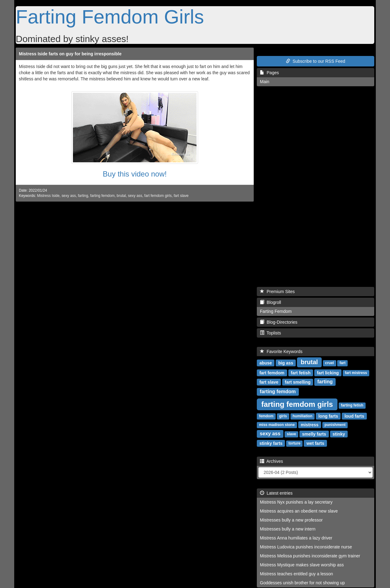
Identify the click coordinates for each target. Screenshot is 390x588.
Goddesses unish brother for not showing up (302, 583)
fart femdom (272, 373)
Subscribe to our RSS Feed (316, 61)
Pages (269, 73)
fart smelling (298, 382)
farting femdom (102, 196)
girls (283, 416)
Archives (271, 461)
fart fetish (301, 373)
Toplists (270, 333)
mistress (310, 424)
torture (295, 443)
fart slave (181, 196)
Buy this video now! (135, 174)
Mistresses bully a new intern (288, 529)
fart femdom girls (158, 196)
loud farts (354, 416)
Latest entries (276, 493)
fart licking (328, 373)
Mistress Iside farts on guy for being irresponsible (70, 54)
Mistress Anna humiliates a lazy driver (296, 538)
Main (265, 82)
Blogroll (270, 302)
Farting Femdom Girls (110, 17)
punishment (335, 425)
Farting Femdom (276, 311)
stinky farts (271, 443)
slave (291, 434)
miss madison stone (277, 425)
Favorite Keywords (281, 352)
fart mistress (356, 373)
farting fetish (352, 405)
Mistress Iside (48, 196)
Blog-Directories (279, 322)
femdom (266, 416)
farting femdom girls (297, 404)
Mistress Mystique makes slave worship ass (302, 565)
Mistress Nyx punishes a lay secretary (296, 502)
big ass (286, 363)
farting (83, 196)
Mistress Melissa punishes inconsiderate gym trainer (310, 556)
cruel (330, 363)
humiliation (303, 416)
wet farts (316, 443)
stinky (339, 434)
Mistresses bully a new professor (291, 520)
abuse (265, 363)
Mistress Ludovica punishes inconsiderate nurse (306, 547)
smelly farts (314, 434)
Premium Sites (277, 292)
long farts (328, 416)
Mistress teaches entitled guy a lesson (297, 574)
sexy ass (69, 196)
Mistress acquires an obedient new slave (299, 511)
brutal (121, 196)
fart (343, 363)
